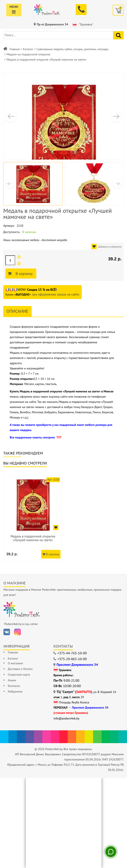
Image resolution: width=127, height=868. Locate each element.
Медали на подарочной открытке (28, 54)
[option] (33, 518)
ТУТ (59, 437)
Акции (12, 680)
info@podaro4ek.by (66, 718)
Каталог (28, 49)
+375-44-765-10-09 (72, 653)
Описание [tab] (17, 311)
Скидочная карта (19, 675)
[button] (116, 116)
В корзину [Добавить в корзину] (23, 274)
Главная (15, 49)
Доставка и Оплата (20, 669)
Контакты (14, 686)
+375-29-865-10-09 (72, 659)
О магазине (15, 663)
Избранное (15, 691)
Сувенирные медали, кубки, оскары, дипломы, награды (73, 49)
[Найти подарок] (118, 35)
